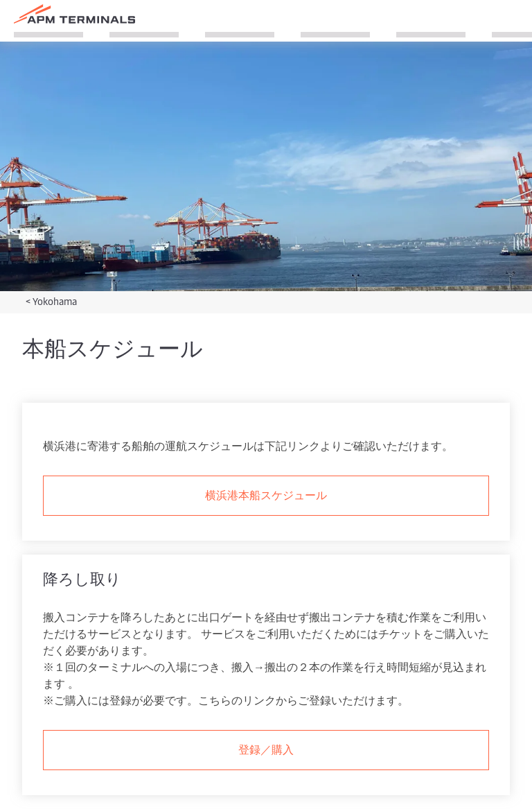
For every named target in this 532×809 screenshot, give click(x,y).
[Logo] (74, 14)
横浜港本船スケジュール (266, 494)
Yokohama (55, 301)
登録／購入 (266, 749)
